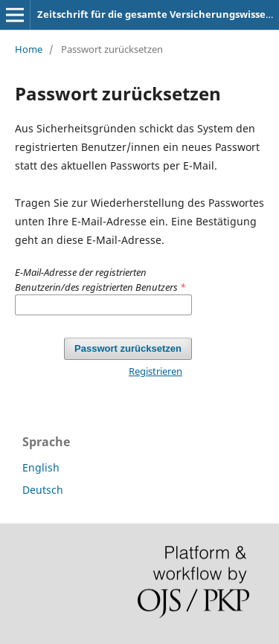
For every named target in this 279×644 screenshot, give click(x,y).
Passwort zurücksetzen (128, 348)
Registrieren (155, 371)
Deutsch (43, 490)
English (41, 467)
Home (29, 49)
